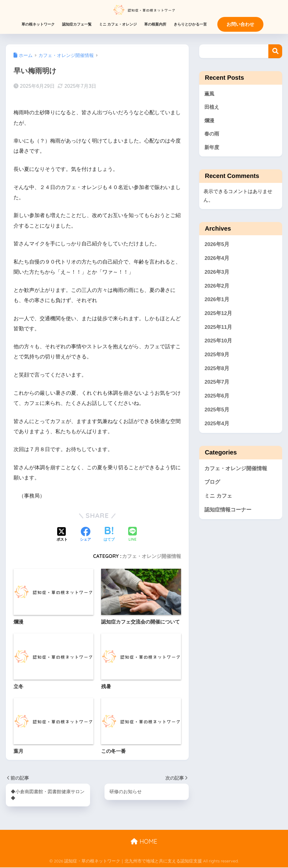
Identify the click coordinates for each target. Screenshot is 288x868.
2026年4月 (217, 260)
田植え (212, 107)
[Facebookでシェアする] (85, 535)
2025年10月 (218, 343)
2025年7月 (217, 384)
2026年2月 (217, 287)
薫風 (210, 94)
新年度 (212, 149)
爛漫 (210, 121)
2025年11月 (218, 329)
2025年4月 (217, 425)
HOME (144, 842)
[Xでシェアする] (62, 535)
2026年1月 (217, 301)
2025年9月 (217, 356)
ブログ (212, 484)
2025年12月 (218, 315)
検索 (275, 51)
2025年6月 (217, 398)
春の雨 (212, 135)
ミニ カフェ (218, 498)
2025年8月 (217, 370)
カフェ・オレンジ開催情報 (152, 556)
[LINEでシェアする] (132, 535)
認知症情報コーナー (228, 511)
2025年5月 (217, 412)
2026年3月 (217, 274)
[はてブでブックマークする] (109, 535)
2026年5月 (217, 246)
